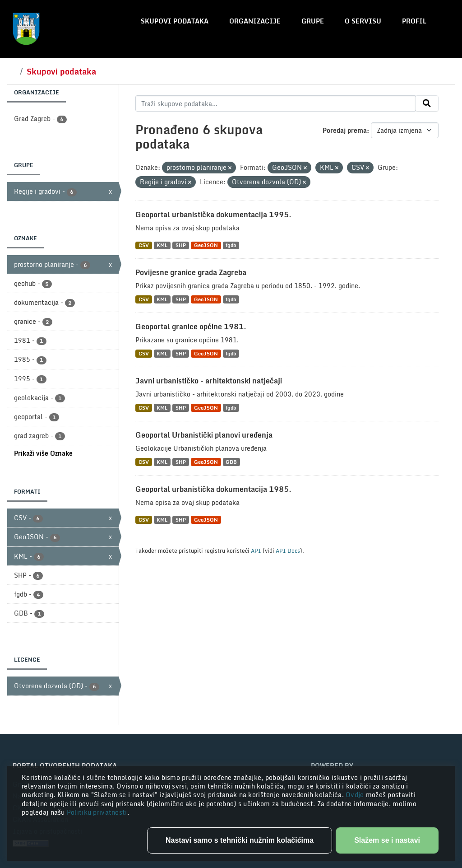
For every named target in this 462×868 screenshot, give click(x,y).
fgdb (231, 245)
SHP (181, 245)
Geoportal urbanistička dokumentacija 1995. (213, 215)
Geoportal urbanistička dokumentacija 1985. (213, 489)
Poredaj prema (345, 130)
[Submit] (427, 103)
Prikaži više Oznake (43, 453)
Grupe (313, 21)
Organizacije (255, 21)
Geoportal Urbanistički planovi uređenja (204, 435)
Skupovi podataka (175, 21)
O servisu (363, 21)
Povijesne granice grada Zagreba (191, 272)
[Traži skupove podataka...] (275, 103)
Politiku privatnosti (97, 812)
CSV (144, 245)
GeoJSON (206, 245)
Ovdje (356, 795)
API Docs (288, 551)
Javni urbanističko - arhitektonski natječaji (209, 381)
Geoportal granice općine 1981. (191, 327)
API (256, 551)
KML (162, 245)
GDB (231, 462)
